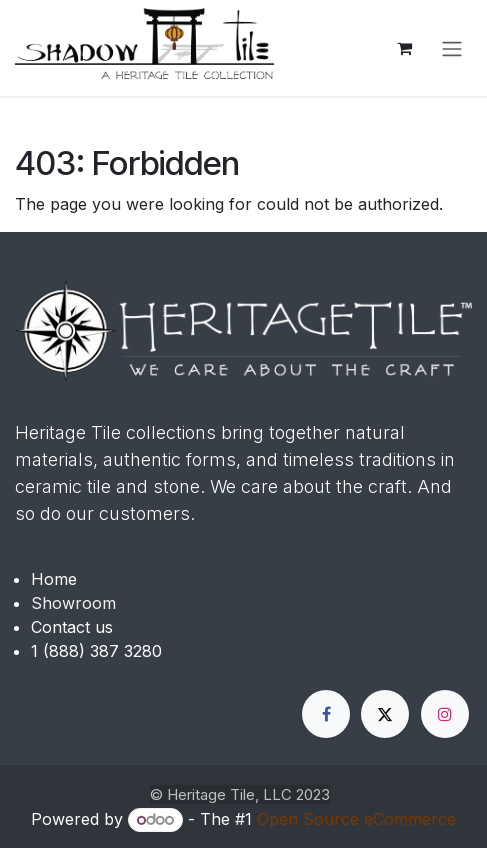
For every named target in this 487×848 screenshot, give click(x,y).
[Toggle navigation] (452, 48)
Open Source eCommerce (356, 819)
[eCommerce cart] (404, 48)
